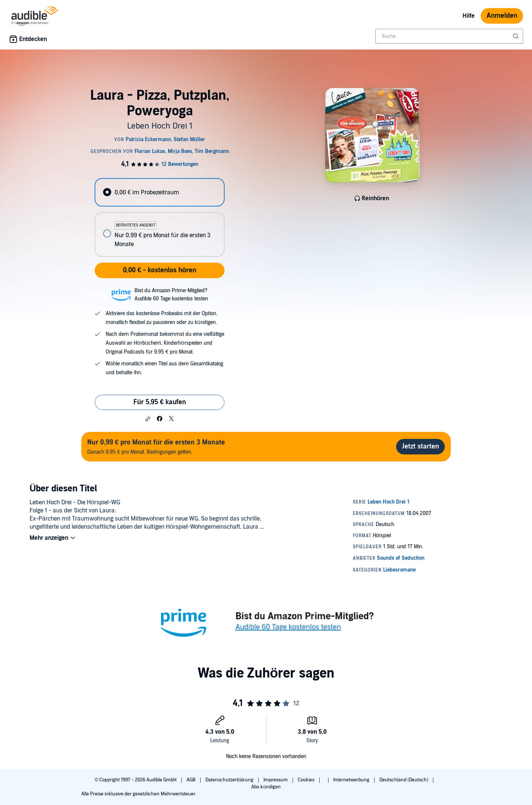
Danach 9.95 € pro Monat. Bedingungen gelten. (156, 446)
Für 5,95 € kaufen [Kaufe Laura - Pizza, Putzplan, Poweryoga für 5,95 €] (160, 402)
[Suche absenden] (516, 36)
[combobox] (449, 36)
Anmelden (502, 16)
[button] (148, 419)
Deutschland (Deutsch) (404, 780)
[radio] (160, 192)
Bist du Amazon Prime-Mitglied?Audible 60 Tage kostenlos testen (171, 295)
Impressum (276, 780)
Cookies (307, 780)
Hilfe (469, 16)
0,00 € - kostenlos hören (160, 270)
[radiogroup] (160, 217)
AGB (192, 780)
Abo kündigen (266, 787)
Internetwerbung (352, 780)
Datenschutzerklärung (230, 780)
